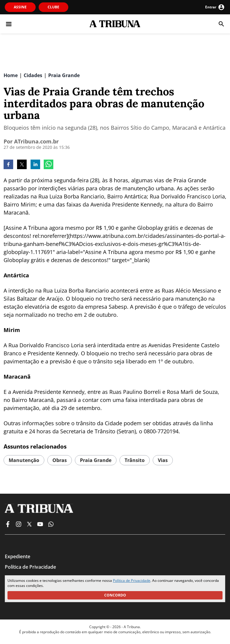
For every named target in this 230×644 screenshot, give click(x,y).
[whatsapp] (49, 165)
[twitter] (22, 165)
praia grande (96, 460)
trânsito (135, 460)
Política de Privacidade (132, 580)
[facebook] (8, 165)
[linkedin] (35, 165)
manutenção (24, 460)
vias (163, 460)
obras (60, 460)
